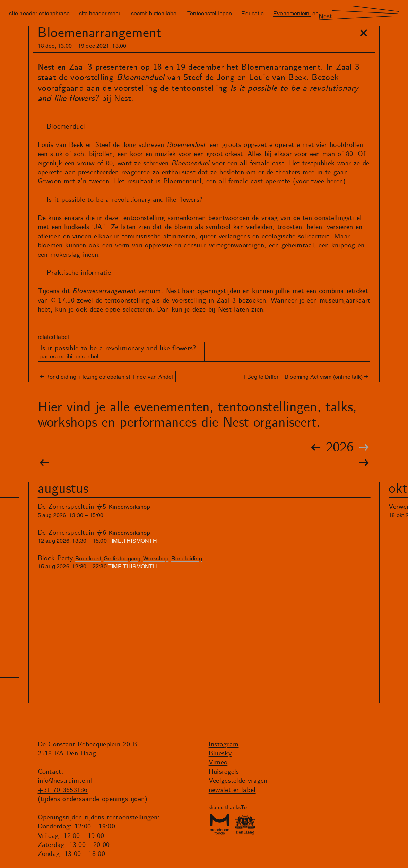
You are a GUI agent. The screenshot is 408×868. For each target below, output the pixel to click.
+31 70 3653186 (63, 790)
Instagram (224, 744)
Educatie (253, 13)
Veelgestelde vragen (238, 781)
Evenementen (291, 13)
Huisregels (224, 772)
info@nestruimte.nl (65, 781)
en (315, 13)
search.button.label (154, 13)
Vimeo (218, 762)
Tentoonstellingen (210, 13)
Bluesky (220, 753)
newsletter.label (232, 790)
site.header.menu (100, 13)
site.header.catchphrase (39, 13)
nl (308, 13)
